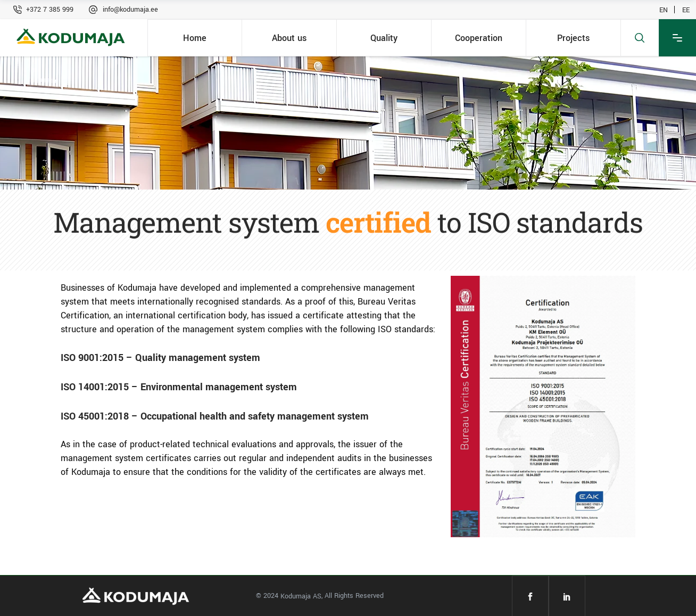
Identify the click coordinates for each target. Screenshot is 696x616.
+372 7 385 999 (50, 10)
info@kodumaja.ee (130, 10)
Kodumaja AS (301, 596)
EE (686, 10)
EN (664, 10)
